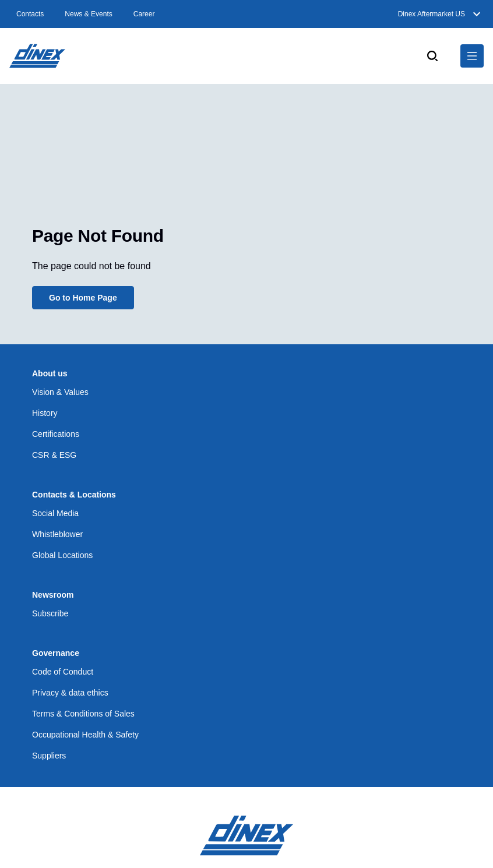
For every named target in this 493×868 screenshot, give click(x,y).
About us (50, 373)
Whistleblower (57, 534)
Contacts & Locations (74, 495)
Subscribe (50, 613)
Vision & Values (60, 392)
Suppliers (49, 756)
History (45, 413)
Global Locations (62, 555)
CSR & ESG (54, 455)
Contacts (30, 14)
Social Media (55, 513)
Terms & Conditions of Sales (83, 714)
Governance (56, 653)
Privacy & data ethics (70, 693)
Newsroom (53, 595)
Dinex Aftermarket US (441, 14)
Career (144, 14)
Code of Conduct (63, 672)
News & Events (88, 14)
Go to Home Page (83, 298)
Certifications (56, 434)
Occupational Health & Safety (85, 735)
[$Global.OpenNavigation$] (472, 56)
